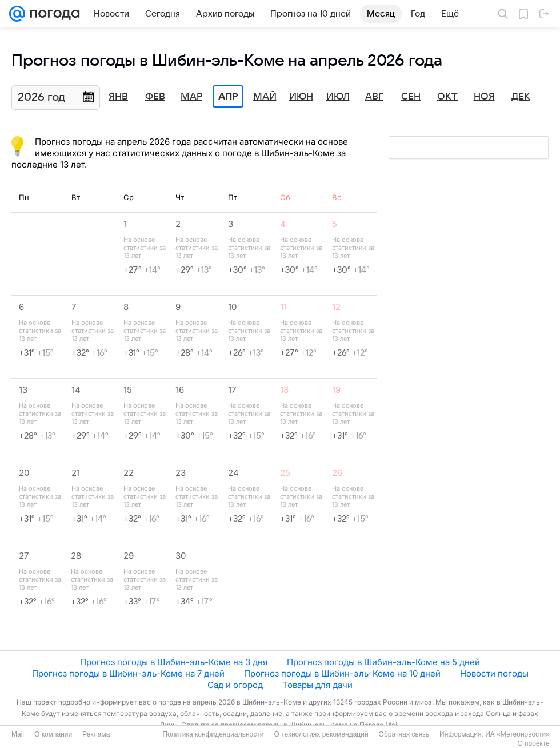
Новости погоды (494, 673)
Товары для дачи (317, 685)
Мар (191, 97)
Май (265, 97)
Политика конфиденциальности (213, 734)
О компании (53, 734)
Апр (228, 97)
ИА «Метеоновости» (517, 734)
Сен (411, 97)
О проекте (533, 743)
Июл (338, 97)
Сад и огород (235, 685)
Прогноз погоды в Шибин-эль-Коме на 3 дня (174, 662)
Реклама (96, 734)
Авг (374, 97)
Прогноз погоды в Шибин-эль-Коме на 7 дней (128, 673)
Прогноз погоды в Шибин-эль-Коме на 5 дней (383, 662)
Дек (521, 97)
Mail (18, 734)
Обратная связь (404, 734)
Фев (155, 97)
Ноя (484, 97)
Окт (447, 97)
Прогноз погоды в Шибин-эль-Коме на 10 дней (342, 673)
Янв (118, 97)
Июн (301, 97)
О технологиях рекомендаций (321, 734)
